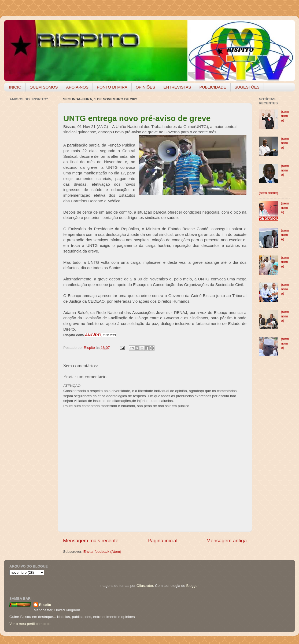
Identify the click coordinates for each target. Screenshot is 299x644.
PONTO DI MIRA (112, 87)
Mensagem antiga (227, 541)
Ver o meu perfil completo (30, 624)
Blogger (192, 586)
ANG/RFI (93, 335)
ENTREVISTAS (177, 87)
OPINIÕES (145, 87)
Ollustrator (145, 586)
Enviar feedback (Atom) (102, 552)
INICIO (15, 87)
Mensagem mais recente (91, 541)
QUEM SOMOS (44, 87)
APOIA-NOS (77, 87)
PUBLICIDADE (213, 87)
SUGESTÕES (247, 87)
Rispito (45, 605)
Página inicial (162, 541)
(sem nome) (285, 116)
